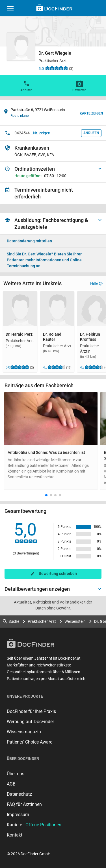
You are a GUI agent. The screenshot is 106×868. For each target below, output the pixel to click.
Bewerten (79, 86)
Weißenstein (75, 621)
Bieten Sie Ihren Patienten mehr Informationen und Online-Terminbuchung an (45, 260)
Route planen (20, 116)
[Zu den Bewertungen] (57, 68)
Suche (11, 622)
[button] (46, 495)
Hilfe (96, 283)
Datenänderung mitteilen (29, 241)
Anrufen (26, 86)
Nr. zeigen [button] (42, 133)
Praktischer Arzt (42, 621)
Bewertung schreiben (58, 573)
